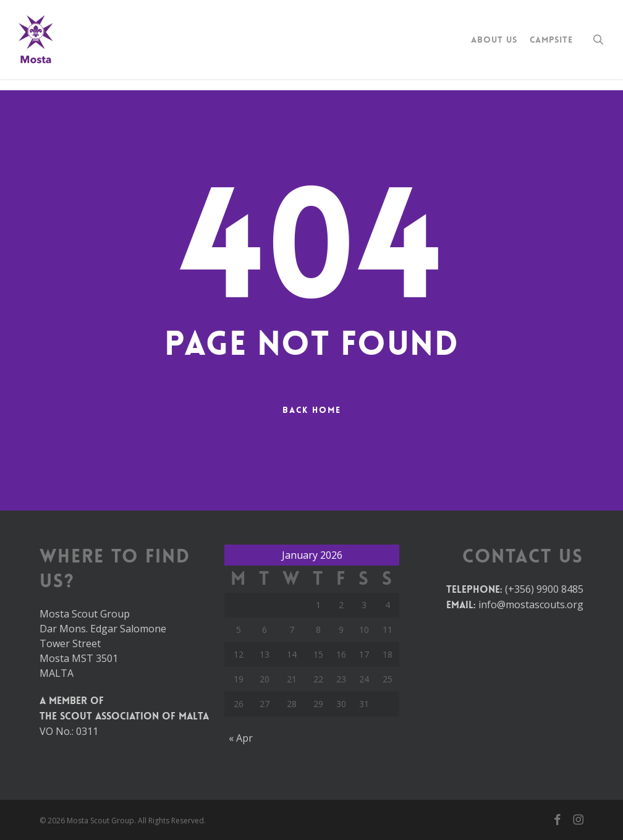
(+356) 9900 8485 (544, 589)
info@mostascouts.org (531, 605)
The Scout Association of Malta (124, 716)
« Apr (241, 738)
